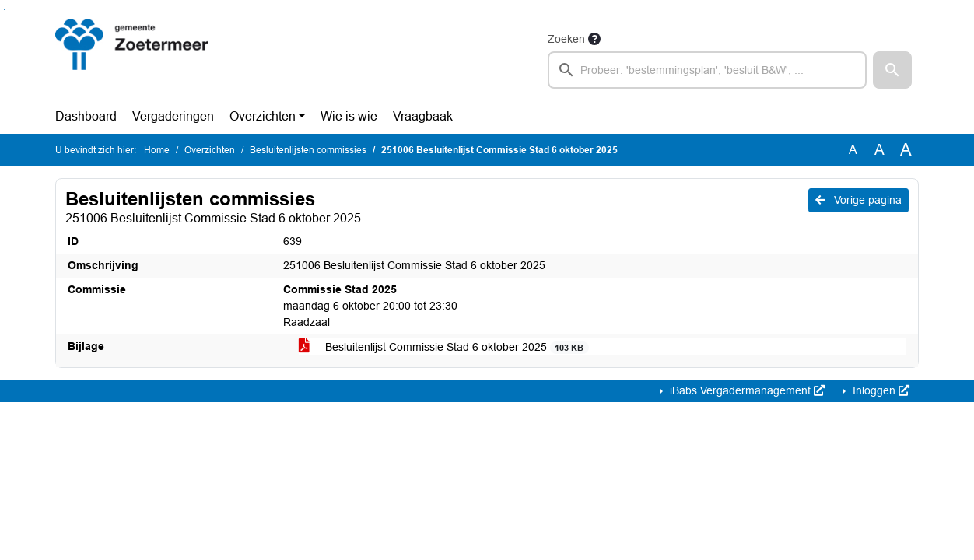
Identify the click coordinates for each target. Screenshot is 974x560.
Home (157, 150)
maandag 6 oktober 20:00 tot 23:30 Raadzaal (370, 306)
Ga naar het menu (4, 10)
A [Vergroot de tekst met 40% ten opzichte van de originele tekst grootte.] (906, 150)
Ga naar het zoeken (2, 10)
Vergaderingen (173, 116)
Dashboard (86, 116)
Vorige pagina (858, 200)
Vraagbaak (423, 116)
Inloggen (879, 390)
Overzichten (263, 116)
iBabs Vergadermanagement (746, 390)
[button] (892, 70)
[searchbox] (707, 70)
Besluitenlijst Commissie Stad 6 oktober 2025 (444, 347)
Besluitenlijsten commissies (308, 150)
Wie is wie (349, 116)
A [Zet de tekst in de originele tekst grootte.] (853, 150)
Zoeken (566, 39)
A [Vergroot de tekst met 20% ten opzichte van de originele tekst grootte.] (879, 150)
